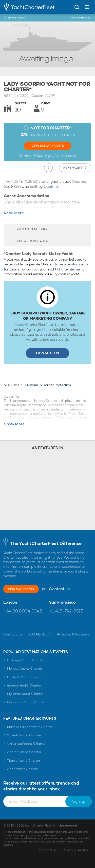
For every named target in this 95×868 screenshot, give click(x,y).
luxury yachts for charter (57, 155)
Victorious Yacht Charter (26, 744)
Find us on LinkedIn (40, 623)
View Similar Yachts (48, 146)
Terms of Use (48, 850)
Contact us (59, 589)
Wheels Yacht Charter (24, 735)
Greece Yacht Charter (24, 685)
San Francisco (62, 602)
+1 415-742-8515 (66, 611)
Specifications (32, 241)
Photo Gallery (32, 229)
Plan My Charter (21, 589)
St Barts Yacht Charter (25, 677)
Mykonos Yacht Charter (25, 694)
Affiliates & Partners (73, 634)
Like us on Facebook (7, 623)
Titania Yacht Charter (24, 760)
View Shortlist (81, 18)
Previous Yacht (48, 168)
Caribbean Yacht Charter (27, 702)
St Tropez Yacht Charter (26, 660)
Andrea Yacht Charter (24, 752)
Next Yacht (73, 168)
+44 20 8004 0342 (22, 611)
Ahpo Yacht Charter (23, 769)
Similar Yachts (16, 18)
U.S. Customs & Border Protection (44, 385)
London (10, 602)
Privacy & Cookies (75, 850)
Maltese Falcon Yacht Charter (30, 727)
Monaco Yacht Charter (25, 668)
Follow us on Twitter (18, 623)
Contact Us (48, 353)
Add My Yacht (39, 634)
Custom (51, 186)
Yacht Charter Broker (64, 269)
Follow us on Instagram (29, 623)
